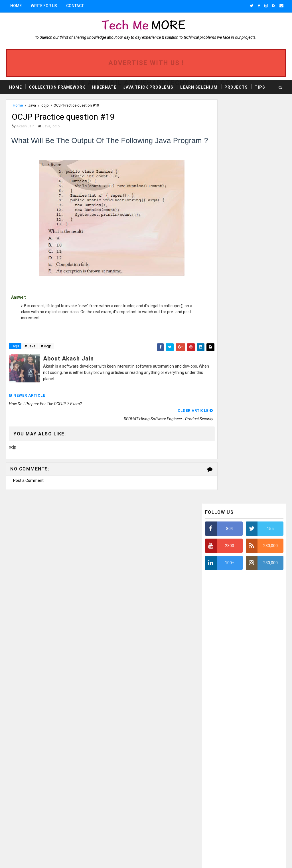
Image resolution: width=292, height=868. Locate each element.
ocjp (45, 105)
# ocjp (46, 357)
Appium (16, 811)
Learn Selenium (199, 87)
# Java (30, 357)
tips (65, 741)
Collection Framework (57, 87)
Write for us (44, 6)
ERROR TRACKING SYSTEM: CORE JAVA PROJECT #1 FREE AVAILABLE (257, 629)
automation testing (27, 791)
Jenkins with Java (69, 821)
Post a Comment (28, 476)
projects (67, 771)
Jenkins (67, 791)
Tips (260, 87)
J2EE (46, 761)
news (15, 751)
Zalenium (18, 831)
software (18, 761)
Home (16, 6)
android (17, 801)
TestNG (47, 781)
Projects (236, 87)
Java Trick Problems (148, 87)
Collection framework (56, 751)
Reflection (47, 811)
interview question (27, 771)
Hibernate (104, 87)
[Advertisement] (248, 324)
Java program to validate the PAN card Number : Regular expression (255, 677)
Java (32, 105)
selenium (18, 781)
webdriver (48, 801)
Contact (75, 6)
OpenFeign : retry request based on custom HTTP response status (255, 653)
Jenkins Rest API (24, 821)
